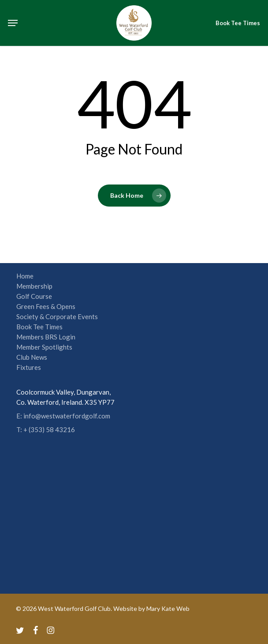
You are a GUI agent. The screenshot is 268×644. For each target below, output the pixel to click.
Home (25, 276)
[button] (13, 23)
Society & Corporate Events (57, 316)
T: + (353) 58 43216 (46, 429)
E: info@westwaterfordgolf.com (63, 416)
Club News (32, 357)
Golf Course (34, 296)
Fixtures (29, 367)
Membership (34, 286)
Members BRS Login (46, 337)
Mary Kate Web (168, 608)
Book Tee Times (39, 327)
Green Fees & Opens (46, 306)
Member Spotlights (44, 347)
